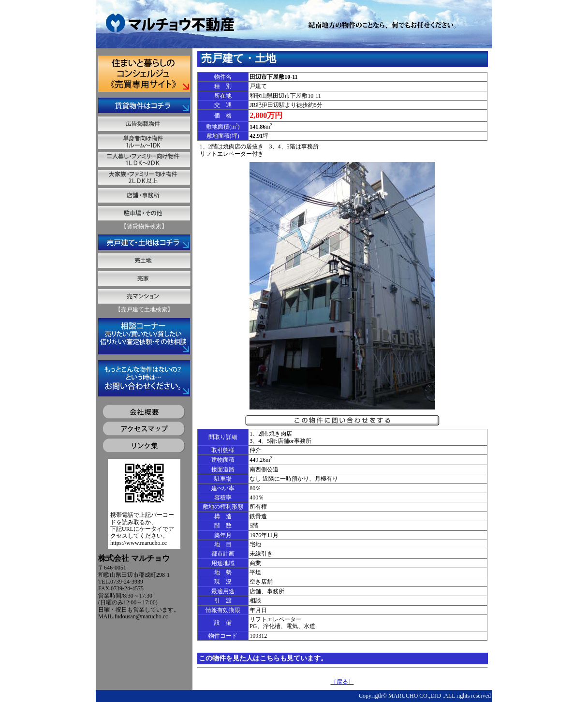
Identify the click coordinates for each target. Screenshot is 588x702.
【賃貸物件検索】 (144, 226)
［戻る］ (342, 682)
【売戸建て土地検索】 (144, 309)
